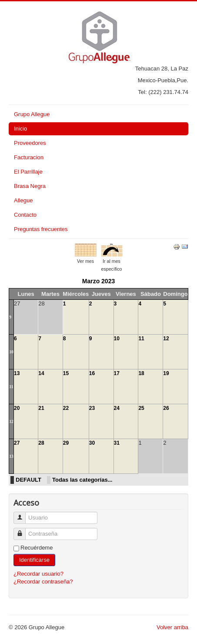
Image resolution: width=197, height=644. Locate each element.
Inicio (20, 129)
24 (117, 408)
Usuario (23, 514)
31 (117, 443)
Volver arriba (172, 627)
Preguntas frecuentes (41, 229)
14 (41, 373)
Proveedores (30, 143)
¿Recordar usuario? (38, 574)
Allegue (23, 200)
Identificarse (34, 560)
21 (41, 408)
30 (92, 443)
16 (92, 373)
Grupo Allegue (32, 114)
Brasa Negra (30, 186)
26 (166, 408)
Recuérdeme (37, 548)
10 (11, 352)
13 (17, 373)
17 (117, 373)
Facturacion (29, 157)
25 (141, 408)
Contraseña (23, 530)
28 (41, 443)
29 (66, 443)
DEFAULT (28, 480)
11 (141, 339)
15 (66, 373)
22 (66, 408)
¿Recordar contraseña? (43, 582)
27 (17, 443)
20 (17, 408)
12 (166, 339)
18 (141, 373)
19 (166, 373)
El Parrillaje (28, 172)
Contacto (25, 215)
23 (92, 408)
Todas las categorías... (82, 480)
